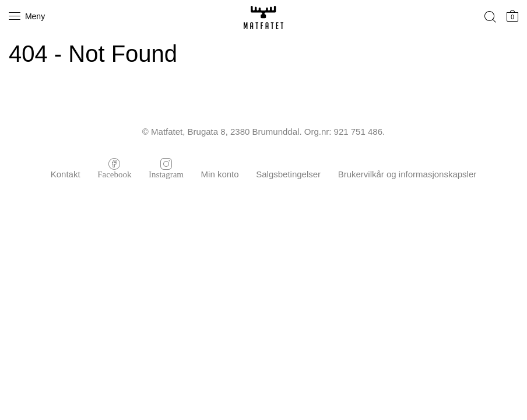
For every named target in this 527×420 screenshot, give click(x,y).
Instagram (166, 174)
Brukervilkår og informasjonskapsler (407, 174)
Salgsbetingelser (288, 174)
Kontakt (66, 174)
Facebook (114, 174)
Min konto (220, 174)
